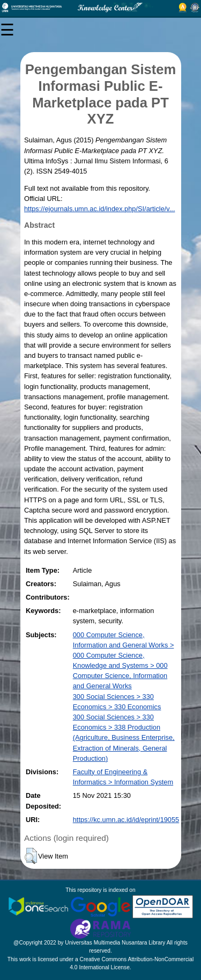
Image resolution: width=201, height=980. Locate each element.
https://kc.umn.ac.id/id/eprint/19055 (126, 820)
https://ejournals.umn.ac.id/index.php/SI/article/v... (99, 209)
